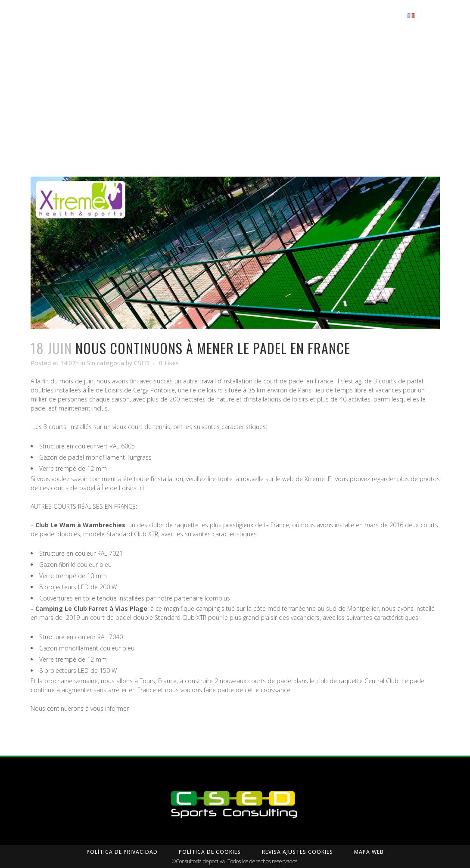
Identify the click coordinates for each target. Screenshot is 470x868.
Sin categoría (106, 393)
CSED (142, 393)
